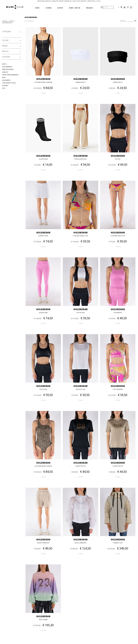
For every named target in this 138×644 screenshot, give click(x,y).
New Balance (8, 69)
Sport (60, 8)
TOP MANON (118, 313)
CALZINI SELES (43, 159)
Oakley (5, 72)
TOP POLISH (43, 390)
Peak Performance (10, 75)
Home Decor (75, 8)
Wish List (128, 7)
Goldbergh (7, 23)
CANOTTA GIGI (81, 390)
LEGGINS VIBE (43, 313)
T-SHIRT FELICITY (81, 466)
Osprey (5, 86)
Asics (4, 64)
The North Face (9, 83)
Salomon (6, 80)
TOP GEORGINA (118, 390)
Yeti (4, 88)
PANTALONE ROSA (80, 159)
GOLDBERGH (43, 79)
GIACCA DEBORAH (80, 543)
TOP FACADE (80, 313)
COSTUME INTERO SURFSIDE (43, 83)
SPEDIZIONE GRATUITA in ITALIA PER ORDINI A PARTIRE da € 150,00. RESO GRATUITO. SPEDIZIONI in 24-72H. (69, 1)
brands (90, 8)
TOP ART (118, 159)
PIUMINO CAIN (118, 543)
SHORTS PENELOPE (43, 543)
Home (5, 21)
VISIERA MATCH (81, 83)
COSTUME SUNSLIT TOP (81, 236)
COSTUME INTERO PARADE (43, 466)
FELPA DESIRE (43, 620)
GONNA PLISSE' (43, 236)
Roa (4, 77)
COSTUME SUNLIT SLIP (118, 236)
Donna (49, 8)
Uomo (37, 8)
